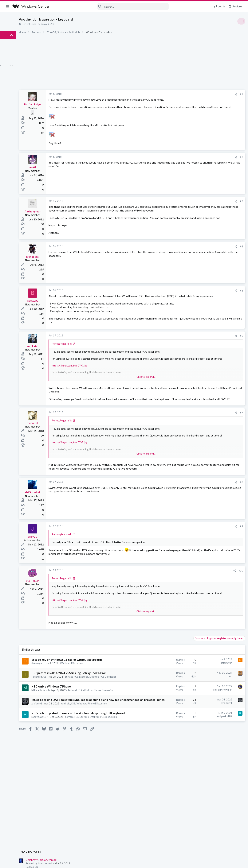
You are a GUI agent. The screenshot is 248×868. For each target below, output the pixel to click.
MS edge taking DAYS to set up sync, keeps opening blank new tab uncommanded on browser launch (81, 749)
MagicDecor (237, 318)
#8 (179, 512)
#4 (179, 261)
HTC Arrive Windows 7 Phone (76, 728)
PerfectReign (54, 24)
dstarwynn (62, 698)
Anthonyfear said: (87, 564)
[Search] (112, 7)
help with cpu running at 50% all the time (218, 254)
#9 (179, 556)
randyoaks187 (65, 778)
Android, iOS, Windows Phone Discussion (217, 246)
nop (168, 711)
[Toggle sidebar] (240, 21)
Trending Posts (198, 206)
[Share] (174, 94)
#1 (179, 94)
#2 (179, 165)
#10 (179, 601)
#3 (179, 209)
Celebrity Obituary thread (209, 214)
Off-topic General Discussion (210, 224)
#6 (179, 358)
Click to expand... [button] (127, 399)
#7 (179, 439)
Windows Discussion (96, 698)
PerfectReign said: (87, 366)
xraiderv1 (62, 757)
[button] (8, 6)
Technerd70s (64, 715)
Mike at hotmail (65, 732)
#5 (179, 305)
